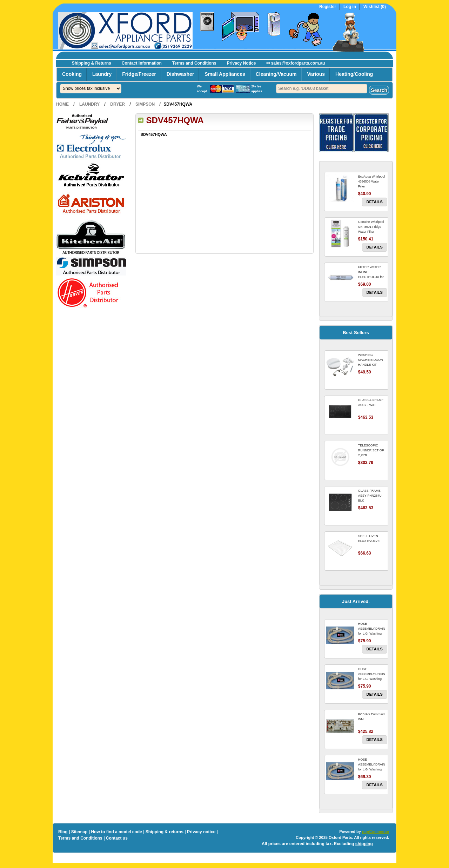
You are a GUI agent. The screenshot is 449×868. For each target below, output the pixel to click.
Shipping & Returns (92, 63)
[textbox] (322, 89)
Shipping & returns (165, 832)
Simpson (145, 104)
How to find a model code (116, 832)
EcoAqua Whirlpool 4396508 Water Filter (372, 181)
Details (375, 202)
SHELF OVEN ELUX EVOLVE (369, 538)
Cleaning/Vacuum (276, 74)
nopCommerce (376, 831)
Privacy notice (201, 832)
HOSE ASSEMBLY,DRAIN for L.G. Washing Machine (372, 767)
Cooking (72, 74)
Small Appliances (225, 74)
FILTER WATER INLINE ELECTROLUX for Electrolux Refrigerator (371, 277)
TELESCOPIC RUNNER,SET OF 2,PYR (371, 450)
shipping (364, 844)
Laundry (102, 74)
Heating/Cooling (354, 74)
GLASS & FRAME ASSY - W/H (371, 403)
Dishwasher (180, 74)
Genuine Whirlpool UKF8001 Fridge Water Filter (371, 227)
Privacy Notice (242, 63)
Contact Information (142, 63)
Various (316, 74)
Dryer (118, 104)
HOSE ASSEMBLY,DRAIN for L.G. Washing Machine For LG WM (372, 634)
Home (62, 104)
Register (328, 7)
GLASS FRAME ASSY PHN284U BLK (370, 496)
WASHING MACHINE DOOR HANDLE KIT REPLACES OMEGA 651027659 (372, 365)
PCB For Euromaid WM (371, 717)
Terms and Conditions (194, 63)
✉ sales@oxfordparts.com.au (296, 63)
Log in (350, 7)
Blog (63, 832)
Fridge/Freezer (139, 74)
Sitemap (79, 832)
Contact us (117, 838)
